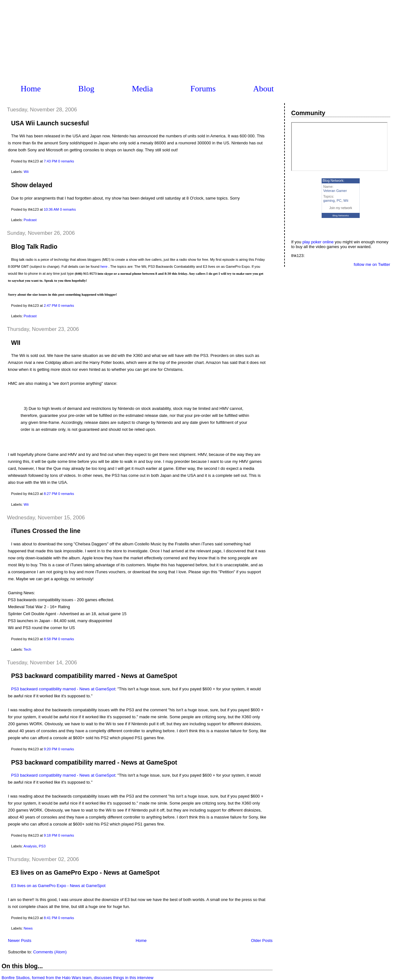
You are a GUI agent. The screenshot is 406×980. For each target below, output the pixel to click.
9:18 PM (50, 835)
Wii (26, 172)
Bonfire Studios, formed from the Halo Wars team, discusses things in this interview (78, 978)
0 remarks (66, 161)
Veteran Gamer (335, 191)
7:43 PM (50, 161)
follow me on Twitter (372, 264)
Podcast (30, 220)
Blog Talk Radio (34, 247)
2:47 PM (50, 306)
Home (31, 89)
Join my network (341, 208)
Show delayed (32, 185)
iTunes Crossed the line (46, 531)
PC (339, 201)
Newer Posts (20, 941)
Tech (27, 649)
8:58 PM (50, 639)
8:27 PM (50, 494)
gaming (329, 201)
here (104, 266)
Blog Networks (341, 216)
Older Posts (262, 941)
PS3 (42, 846)
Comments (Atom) (50, 952)
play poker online (318, 242)
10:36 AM (51, 209)
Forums (203, 89)
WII (16, 343)
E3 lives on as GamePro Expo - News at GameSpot (85, 872)
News (28, 928)
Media (142, 89)
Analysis (30, 846)
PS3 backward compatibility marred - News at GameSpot (94, 676)
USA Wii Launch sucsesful (50, 123)
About (263, 89)
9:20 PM (50, 749)
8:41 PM (50, 918)
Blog (86, 89)
